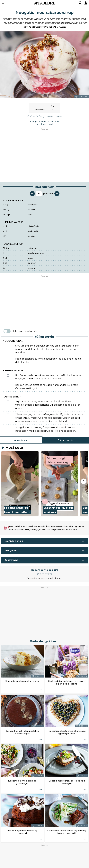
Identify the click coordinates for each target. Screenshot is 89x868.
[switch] (7, 331)
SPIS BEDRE (44, 3)
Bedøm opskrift (54, 116)
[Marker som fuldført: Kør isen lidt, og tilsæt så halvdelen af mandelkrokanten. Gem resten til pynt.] (8, 385)
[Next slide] (84, 481)
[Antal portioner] (39, 194)
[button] (20, 484)
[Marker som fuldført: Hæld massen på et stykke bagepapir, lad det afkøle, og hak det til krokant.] (8, 359)
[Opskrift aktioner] (41, 690)
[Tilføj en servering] (57, 194)
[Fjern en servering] (32, 194)
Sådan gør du (66, 440)
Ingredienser (21, 440)
